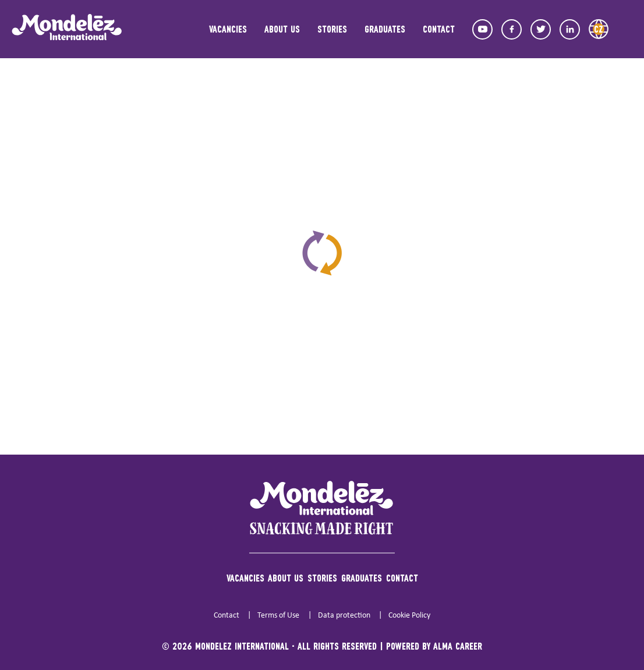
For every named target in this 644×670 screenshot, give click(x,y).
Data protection (344, 616)
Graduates (385, 29)
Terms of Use (278, 616)
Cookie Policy (409, 616)
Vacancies (228, 29)
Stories (332, 29)
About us (282, 29)
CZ (599, 29)
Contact (439, 29)
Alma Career (458, 646)
